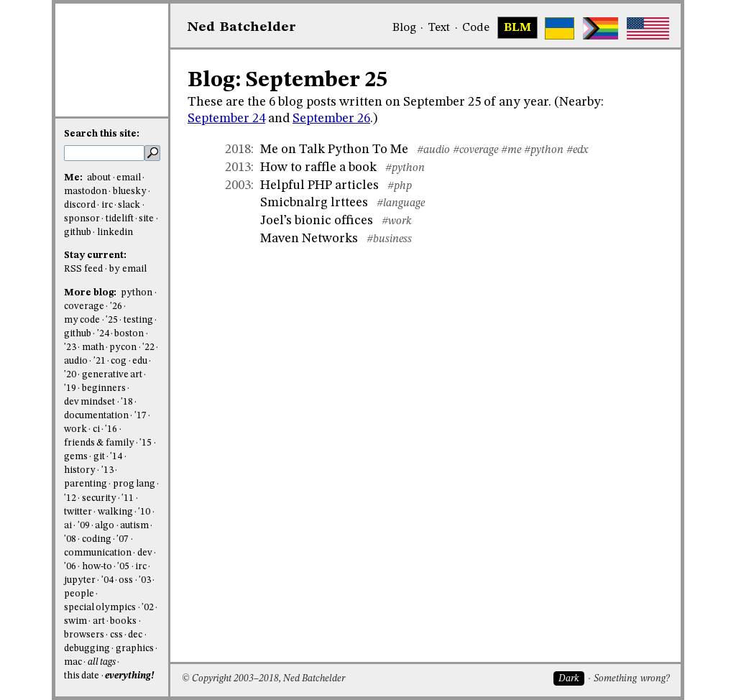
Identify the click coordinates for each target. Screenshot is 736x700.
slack (129, 205)
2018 (238, 149)
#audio (433, 150)
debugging (87, 649)
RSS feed (83, 269)
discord (80, 205)
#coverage (475, 150)
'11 (128, 498)
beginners (104, 388)
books (123, 621)
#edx (577, 150)
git (99, 457)
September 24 (226, 119)
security (99, 498)
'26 (116, 307)
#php (400, 186)
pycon (123, 347)
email (129, 178)
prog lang (134, 484)
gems (76, 457)
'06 (70, 567)
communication (98, 553)
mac (73, 662)
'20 (70, 375)
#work (397, 221)
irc (107, 205)
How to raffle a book (318, 167)
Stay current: (95, 255)
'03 (145, 580)
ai (68, 526)
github (78, 232)
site (146, 219)
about (99, 178)
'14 (116, 457)
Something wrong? (631, 679)
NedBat (242, 27)
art (99, 621)
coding (97, 539)
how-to (97, 567)
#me (511, 150)
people (79, 594)
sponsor (82, 219)
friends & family (99, 443)
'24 (103, 334)
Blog (404, 28)
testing (138, 320)
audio (76, 361)
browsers (84, 635)
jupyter (80, 580)
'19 (70, 388)
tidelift (120, 219)
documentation (96, 416)
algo (105, 526)
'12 (70, 498)
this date (82, 676)
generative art (112, 375)
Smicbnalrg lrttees (314, 203)
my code (82, 320)
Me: (74, 178)
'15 (146, 443)
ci (96, 429)
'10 (144, 512)
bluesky (130, 192)
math (93, 347)
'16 (111, 429)
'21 (100, 361)
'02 (148, 608)
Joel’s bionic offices (317, 221)
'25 (112, 320)
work (75, 429)
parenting (86, 484)
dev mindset (89, 402)
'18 (127, 402)
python (137, 293)
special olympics (100, 608)
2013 (238, 167)
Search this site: (102, 134)
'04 (107, 580)
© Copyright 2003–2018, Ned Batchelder (263, 679)
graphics (135, 649)
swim (75, 621)
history (80, 470)
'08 (70, 539)
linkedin (115, 232)
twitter (78, 512)
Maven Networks (309, 239)
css (116, 635)
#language (401, 203)
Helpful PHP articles (319, 185)
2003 (238, 185)
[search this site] (104, 153)
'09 (84, 526)
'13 (107, 470)
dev (145, 553)
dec (135, 635)
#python (544, 150)
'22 (148, 347)
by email (128, 269)
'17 (141, 416)
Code (476, 28)
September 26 (331, 119)
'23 (70, 347)
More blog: (91, 293)
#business (389, 239)
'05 (123, 567)
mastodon (86, 192)
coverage (84, 307)
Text (439, 28)
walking (115, 512)
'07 (123, 539)
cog (119, 361)
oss (126, 580)
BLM (517, 28)
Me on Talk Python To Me (334, 149)
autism (134, 526)
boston (129, 334)
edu (140, 361)
